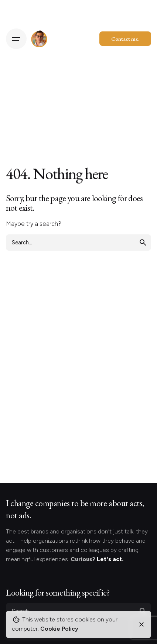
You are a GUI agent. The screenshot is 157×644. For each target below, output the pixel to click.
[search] (143, 243)
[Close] (141, 624)
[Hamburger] (16, 39)
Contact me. (125, 39)
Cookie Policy (59, 629)
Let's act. (110, 559)
